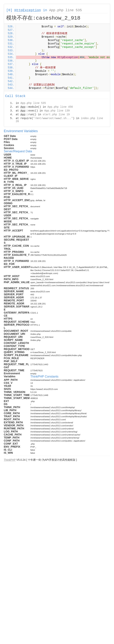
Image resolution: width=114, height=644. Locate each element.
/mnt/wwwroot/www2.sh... (53, 118)
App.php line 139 (57, 111)
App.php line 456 (60, 107)
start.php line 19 (56, 115)
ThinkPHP (10, 460)
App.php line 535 (66, 10)
